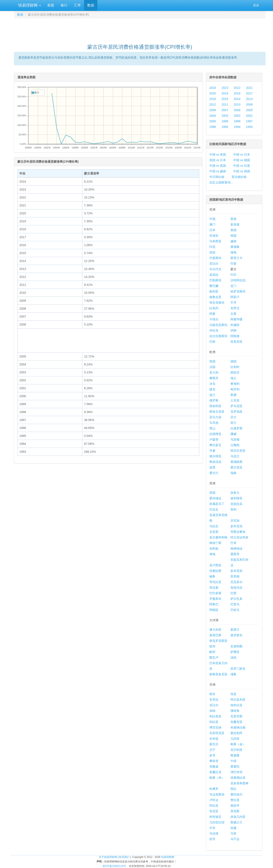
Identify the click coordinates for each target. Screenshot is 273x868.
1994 (237, 127)
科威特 (235, 325)
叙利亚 (214, 291)
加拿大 (235, 493)
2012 (213, 105)
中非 (212, 828)
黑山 (212, 428)
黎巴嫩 (214, 286)
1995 (225, 127)
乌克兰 (235, 456)
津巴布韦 (236, 772)
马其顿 (235, 439)
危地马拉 (236, 588)
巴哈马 (235, 610)
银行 (64, 5)
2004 (213, 116)
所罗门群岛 (238, 669)
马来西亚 (215, 241)
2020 (213, 93)
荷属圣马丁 (217, 504)
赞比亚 (235, 800)
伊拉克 (214, 330)
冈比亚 (214, 806)
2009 (249, 105)
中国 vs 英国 (218, 166)
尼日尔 (214, 705)
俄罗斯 (214, 400)
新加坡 (235, 224)
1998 (237, 121)
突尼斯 (235, 811)
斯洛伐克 (215, 462)
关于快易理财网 (108, 857)
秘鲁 (212, 576)
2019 (225, 93)
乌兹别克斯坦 (218, 325)
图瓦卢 (214, 657)
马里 (233, 833)
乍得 (233, 761)
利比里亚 (215, 716)
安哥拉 (214, 700)
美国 (212, 493)
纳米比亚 (236, 705)
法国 (212, 367)
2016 (213, 99)
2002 (237, 116)
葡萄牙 (214, 378)
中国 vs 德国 (242, 160)
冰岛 (212, 384)
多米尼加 (236, 571)
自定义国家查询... (221, 182)
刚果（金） (238, 744)
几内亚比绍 (217, 822)
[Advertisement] (140, 29)
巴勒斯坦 (215, 280)
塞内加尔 (236, 794)
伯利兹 (214, 548)
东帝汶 (235, 308)
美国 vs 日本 (218, 160)
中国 (212, 219)
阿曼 (212, 314)
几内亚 (235, 739)
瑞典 (233, 473)
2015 (225, 99)
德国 (233, 361)
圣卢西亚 (215, 565)
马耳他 (214, 423)
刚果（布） (217, 778)
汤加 (233, 657)
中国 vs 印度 (242, 166)
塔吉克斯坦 (217, 303)
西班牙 (235, 373)
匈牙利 (235, 389)
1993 (249, 127)
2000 (213, 121)
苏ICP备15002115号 (114, 866)
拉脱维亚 (215, 434)
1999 (225, 121)
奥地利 (235, 384)
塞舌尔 (214, 744)
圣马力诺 (215, 417)
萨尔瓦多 (236, 599)
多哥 (212, 755)
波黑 (212, 467)
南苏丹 (235, 806)
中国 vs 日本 (242, 155)
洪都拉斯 (215, 571)
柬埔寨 (235, 247)
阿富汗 (235, 297)
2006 (237, 110)
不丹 (233, 303)
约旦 (233, 275)
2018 (237, 93)
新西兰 (235, 630)
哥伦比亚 (215, 582)
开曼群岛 (215, 599)
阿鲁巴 (214, 604)
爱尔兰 (214, 473)
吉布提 (214, 739)
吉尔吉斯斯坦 (218, 336)
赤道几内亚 (238, 817)
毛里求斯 (236, 716)
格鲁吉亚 (215, 297)
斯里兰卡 (236, 258)
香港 (233, 219)
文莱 (233, 314)
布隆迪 (214, 767)
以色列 (214, 308)
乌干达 (235, 839)
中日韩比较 (217, 177)
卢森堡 (214, 439)
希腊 (233, 395)
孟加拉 (214, 275)
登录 (256, 5)
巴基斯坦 (215, 258)
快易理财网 (29, 5)
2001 (249, 116)
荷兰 (233, 423)
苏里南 (235, 576)
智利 (233, 509)
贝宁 (212, 750)
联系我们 (124, 857)
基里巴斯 (215, 635)
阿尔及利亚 (238, 700)
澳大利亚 (215, 630)
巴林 (212, 342)
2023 (225, 88)
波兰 (212, 395)
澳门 (212, 224)
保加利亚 (215, 406)
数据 (91, 5)
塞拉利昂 (236, 733)
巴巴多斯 (215, 593)
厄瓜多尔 (236, 582)
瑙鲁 (233, 674)
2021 (249, 88)
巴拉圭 (214, 509)
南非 (212, 694)
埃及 (233, 694)
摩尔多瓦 (215, 445)
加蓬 (233, 828)
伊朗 (233, 330)
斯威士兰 (236, 822)
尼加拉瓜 (236, 504)
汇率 (77, 5)
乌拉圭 (214, 526)
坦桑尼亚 (236, 722)
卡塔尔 (214, 319)
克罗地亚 (236, 412)
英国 (212, 361)
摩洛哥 (214, 761)
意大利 (214, 373)
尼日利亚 (236, 750)
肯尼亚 (214, 811)
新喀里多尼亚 (218, 674)
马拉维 (214, 833)
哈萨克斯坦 (238, 291)
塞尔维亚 (215, 456)
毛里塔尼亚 (217, 733)
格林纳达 (236, 548)
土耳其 (235, 400)
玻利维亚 (236, 498)
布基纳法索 (238, 727)
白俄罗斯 (236, 428)
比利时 (235, 367)
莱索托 (235, 767)
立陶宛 (235, 445)
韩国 (233, 236)
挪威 (233, 434)
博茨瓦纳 (215, 727)
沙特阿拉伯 (238, 280)
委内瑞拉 (215, 498)
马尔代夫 (215, 269)
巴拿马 (235, 604)
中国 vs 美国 (218, 155)
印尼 (212, 247)
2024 (213, 88)
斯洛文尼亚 (217, 412)
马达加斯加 (217, 794)
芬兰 (233, 417)
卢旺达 (214, 800)
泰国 (233, 230)
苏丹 (212, 839)
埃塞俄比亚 (238, 778)
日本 (212, 230)
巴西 (233, 593)
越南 (233, 241)
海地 (212, 554)
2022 (237, 88)
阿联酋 (235, 336)
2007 (225, 110)
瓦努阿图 (236, 646)
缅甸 (233, 252)
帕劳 (212, 652)
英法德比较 (239, 177)
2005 (249, 110)
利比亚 (214, 722)
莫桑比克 (215, 772)
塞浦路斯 (236, 462)
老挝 (212, 252)
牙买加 (235, 521)
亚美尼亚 (236, 342)
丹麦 (212, 451)
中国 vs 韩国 (242, 171)
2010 (237, 105)
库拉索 (214, 588)
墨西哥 (235, 554)
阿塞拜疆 (236, 319)
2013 (249, 99)
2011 (225, 105)
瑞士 (233, 378)
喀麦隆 (235, 755)
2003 (225, 116)
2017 (249, 93)
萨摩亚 (235, 652)
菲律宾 (214, 236)
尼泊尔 (214, 264)
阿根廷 (214, 610)
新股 (51, 5)
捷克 (212, 389)
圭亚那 (214, 532)
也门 (233, 286)
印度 (233, 264)
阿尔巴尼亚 (238, 451)
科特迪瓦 (215, 817)
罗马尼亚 (236, 406)
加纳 (212, 711)
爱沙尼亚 (236, 467)
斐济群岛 (236, 635)
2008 (213, 110)
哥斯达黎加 (238, 532)
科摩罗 (214, 789)
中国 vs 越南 (218, 171)
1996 (213, 127)
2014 (237, 99)
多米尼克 (236, 526)
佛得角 (235, 711)
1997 (249, 121)
